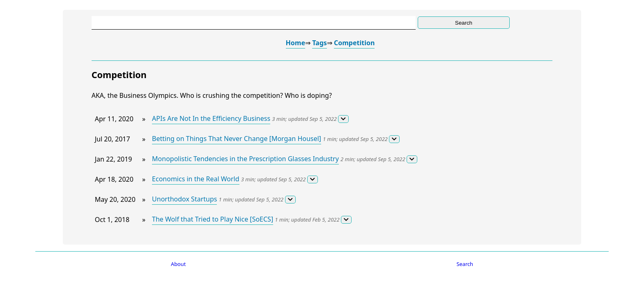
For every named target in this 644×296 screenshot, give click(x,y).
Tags (320, 43)
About (178, 264)
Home (296, 43)
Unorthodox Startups (184, 199)
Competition (354, 43)
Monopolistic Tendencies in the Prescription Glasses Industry (245, 159)
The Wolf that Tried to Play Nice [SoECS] (213, 219)
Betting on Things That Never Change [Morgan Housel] (237, 139)
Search (465, 264)
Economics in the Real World (196, 179)
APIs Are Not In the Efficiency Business (211, 118)
